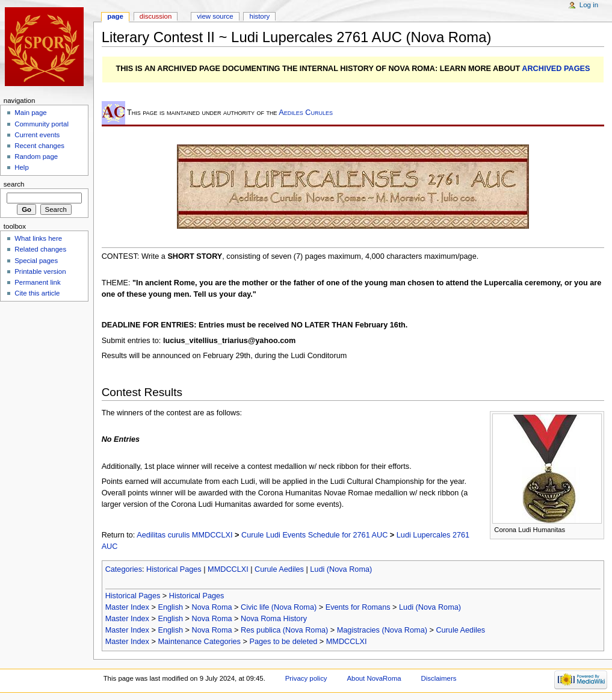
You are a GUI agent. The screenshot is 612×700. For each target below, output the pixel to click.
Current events (37, 135)
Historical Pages (174, 569)
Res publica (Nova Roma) (284, 630)
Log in (589, 5)
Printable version (40, 271)
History (260, 16)
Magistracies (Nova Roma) (382, 630)
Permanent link (37, 282)
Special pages (36, 261)
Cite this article (37, 293)
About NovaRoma (374, 678)
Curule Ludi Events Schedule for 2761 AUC (314, 535)
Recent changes (39, 146)
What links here (38, 238)
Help (22, 167)
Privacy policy (306, 678)
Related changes (40, 249)
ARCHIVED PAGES (556, 69)
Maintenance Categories (199, 642)
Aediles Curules (306, 113)
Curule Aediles (279, 569)
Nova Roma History (274, 619)
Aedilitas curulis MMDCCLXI (184, 535)
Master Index (127, 607)
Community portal (42, 124)
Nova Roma (212, 607)
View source (215, 16)
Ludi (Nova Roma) (341, 569)
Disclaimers (438, 678)
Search (14, 184)
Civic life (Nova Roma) (279, 607)
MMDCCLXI (228, 569)
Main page (31, 113)
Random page (36, 156)
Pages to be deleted (283, 642)
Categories (124, 569)
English (170, 607)
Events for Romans (358, 607)
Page (115, 16)
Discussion (156, 16)
